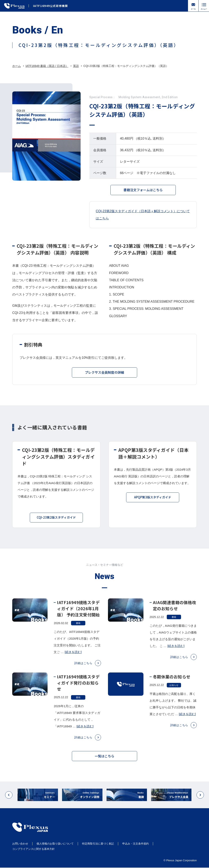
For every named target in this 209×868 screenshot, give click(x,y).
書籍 (78, 628)
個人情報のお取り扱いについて (55, 844)
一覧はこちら (104, 758)
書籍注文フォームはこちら (143, 190)
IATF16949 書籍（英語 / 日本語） (47, 66)
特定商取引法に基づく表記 (98, 844)
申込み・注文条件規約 (136, 844)
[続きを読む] (73, 657)
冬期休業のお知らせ (172, 682)
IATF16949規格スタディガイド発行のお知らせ (78, 688)
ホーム (17, 66)
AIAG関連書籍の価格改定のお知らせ (175, 610)
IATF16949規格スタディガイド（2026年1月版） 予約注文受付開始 (78, 613)
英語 (76, 66)
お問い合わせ (20, 844)
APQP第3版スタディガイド (153, 499)
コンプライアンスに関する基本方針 (33, 849)
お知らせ (174, 690)
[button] (9, 800)
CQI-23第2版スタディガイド (56, 519)
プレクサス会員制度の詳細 (104, 374)
